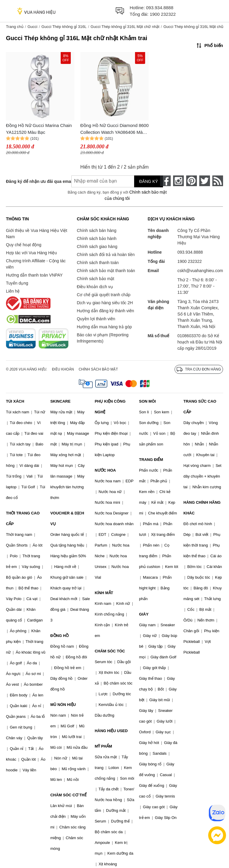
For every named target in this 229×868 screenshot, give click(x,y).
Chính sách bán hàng (97, 230)
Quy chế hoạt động (24, 245)
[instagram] (178, 181)
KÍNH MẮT (104, 593)
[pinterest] (192, 181)
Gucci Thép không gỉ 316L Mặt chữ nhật (125, 27)
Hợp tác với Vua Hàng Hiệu (31, 253)
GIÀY (144, 614)
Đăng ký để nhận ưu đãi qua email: (34, 181)
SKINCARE (60, 401)
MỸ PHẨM (103, 746)
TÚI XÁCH (15, 401)
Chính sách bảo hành (97, 238)
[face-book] (165, 181)
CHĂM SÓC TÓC (110, 651)
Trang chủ (15, 27)
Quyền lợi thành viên (96, 319)
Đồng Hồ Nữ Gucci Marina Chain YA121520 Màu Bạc (39, 129)
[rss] (218, 181)
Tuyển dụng (17, 283)
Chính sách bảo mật (95, 279)
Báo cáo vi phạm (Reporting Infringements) (103, 338)
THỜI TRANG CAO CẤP (23, 518)
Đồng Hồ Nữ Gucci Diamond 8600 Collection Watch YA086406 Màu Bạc (114, 129)
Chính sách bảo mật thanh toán (106, 271)
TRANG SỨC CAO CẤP (200, 407)
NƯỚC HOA (105, 470)
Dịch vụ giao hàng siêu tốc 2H (105, 303)
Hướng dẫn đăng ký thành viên (105, 311)
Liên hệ (13, 291)
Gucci (32, 27)
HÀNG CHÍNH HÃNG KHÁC (202, 508)
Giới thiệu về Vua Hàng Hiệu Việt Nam (37, 234)
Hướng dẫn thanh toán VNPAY (34, 275)
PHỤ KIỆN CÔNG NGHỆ (110, 407)
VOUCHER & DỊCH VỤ (67, 518)
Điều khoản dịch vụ (95, 287)
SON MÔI (148, 401)
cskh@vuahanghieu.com (200, 271)
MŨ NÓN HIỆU (63, 705)
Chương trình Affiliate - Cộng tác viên (36, 264)
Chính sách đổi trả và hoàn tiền (106, 255)
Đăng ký (149, 181)
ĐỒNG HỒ (59, 636)
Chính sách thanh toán (98, 263)
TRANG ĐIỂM (151, 460)
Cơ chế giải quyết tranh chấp (103, 295)
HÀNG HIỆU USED (111, 731)
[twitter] (205, 181)
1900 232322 (163, 14)
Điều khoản (63, 369)
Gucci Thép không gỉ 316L (64, 27)
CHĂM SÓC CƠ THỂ (68, 795)
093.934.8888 (160, 8)
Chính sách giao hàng (97, 247)
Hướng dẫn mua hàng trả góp (104, 327)
